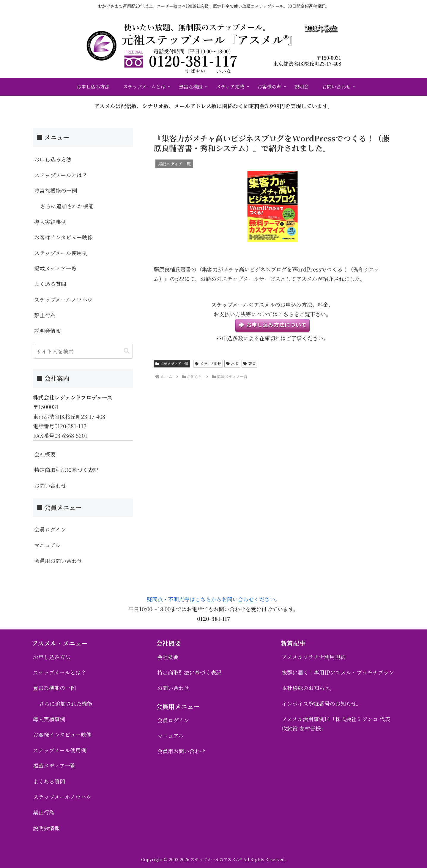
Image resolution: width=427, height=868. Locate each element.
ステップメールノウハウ (63, 299)
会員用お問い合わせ (58, 561)
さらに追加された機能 (67, 206)
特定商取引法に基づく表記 (66, 470)
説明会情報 (48, 331)
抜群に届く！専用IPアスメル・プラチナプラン (338, 672)
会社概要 (45, 454)
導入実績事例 (50, 222)
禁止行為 (45, 315)
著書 (249, 363)
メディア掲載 (208, 363)
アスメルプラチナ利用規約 (314, 657)
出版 (232, 363)
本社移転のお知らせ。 (308, 688)
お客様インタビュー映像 (63, 237)
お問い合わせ (50, 485)
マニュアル (47, 545)
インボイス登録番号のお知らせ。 (322, 703)
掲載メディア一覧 (172, 363)
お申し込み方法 (53, 159)
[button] (127, 351)
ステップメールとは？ (61, 175)
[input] (83, 351)
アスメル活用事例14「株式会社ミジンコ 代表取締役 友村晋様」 (336, 724)
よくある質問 (50, 284)
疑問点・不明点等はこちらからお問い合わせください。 (214, 599)
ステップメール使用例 (61, 253)
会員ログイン (50, 529)
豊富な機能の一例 (56, 190)
